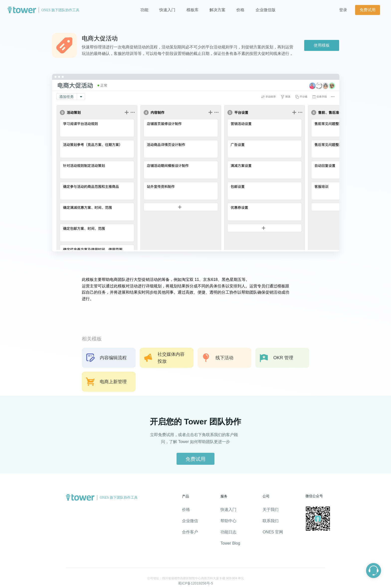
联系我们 (271, 521)
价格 (241, 10)
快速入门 (167, 10)
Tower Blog (230, 543)
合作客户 (190, 532)
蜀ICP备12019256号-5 (195, 583)
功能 (144, 10)
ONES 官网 (273, 532)
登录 (343, 10)
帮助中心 (228, 521)
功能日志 (228, 532)
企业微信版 (266, 10)
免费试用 (368, 10)
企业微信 (190, 521)
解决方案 (217, 10)
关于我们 (271, 510)
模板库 (193, 10)
